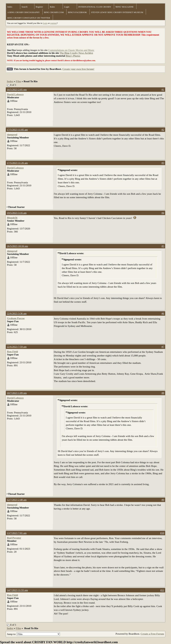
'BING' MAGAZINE (124, 7)
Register (39, 7)
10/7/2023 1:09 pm (17, 393)
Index (10, 7)
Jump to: (33, 634)
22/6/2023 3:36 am (17, 313)
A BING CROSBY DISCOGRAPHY (24, 12)
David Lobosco (15, 94)
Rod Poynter (14, 538)
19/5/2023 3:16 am (17, 213)
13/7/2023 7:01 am (17, 533)
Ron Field (12, 351)
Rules (52, 7)
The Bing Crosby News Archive (76, 53)
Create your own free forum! (78, 69)
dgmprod (12, 134)
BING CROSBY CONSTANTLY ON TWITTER (29, 18)
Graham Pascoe (16, 318)
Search (24, 7)
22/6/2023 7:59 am (17, 347)
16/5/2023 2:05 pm (17, 89)
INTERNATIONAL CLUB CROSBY (95, 7)
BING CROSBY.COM (54, 12)
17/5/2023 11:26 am (17, 163)
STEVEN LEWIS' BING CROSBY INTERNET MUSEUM (117, 12)
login (45, 23)
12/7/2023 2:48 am (17, 500)
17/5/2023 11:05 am (17, 130)
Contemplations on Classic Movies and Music (71, 50)
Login (67, 7)
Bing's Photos (73, 56)
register (54, 23)
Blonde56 (12, 218)
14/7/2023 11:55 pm (17, 590)
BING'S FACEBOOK (77, 12)
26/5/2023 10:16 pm (17, 246)
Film (18, 81)
